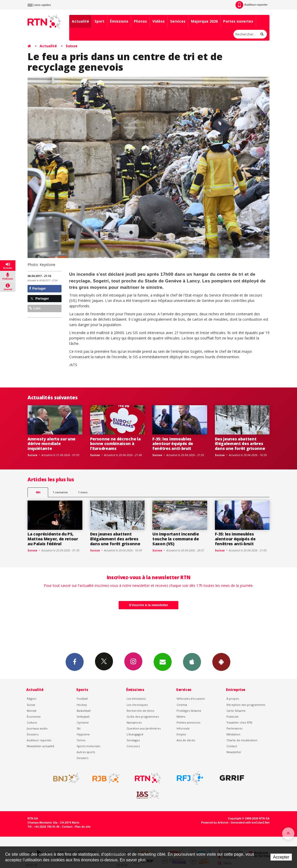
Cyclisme (83, 722)
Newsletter (234, 752)
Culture (32, 722)
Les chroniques (137, 705)
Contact (232, 746)
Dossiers (33, 734)
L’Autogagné (135, 734)
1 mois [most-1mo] (83, 492)
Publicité (233, 717)
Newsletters (163, 662)
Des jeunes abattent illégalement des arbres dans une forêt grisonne (240, 444)
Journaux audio (37, 728)
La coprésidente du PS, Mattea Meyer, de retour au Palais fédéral (53, 539)
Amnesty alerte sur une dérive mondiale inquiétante (51, 444)
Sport (99, 21)
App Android (221, 662)
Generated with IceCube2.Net (250, 823)
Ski (79, 728)
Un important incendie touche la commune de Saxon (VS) (176, 539)
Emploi (181, 734)
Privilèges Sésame (189, 711)
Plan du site (82, 827)
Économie (34, 717)
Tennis (81, 740)
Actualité (80, 21)
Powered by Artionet (215, 823)
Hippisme (83, 734)
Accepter (281, 857)
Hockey (82, 705)
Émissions (119, 21)
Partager (37, 288)
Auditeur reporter (39, 740)
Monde (32, 711)
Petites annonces (188, 722)
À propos (233, 699)
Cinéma (182, 705)
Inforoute (183, 728)
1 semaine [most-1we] (60, 492)
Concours (133, 746)
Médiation (233, 734)
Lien (35, 308)
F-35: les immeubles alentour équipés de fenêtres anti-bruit (173, 444)
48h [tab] (38, 492)
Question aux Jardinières (144, 728)
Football (82, 699)
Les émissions (136, 699)
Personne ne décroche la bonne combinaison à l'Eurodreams (115, 444)
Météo (181, 717)
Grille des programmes (143, 717)
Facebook (75, 662)
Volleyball (83, 717)
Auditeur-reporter (252, 5)
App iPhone (192, 662)
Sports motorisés (88, 746)
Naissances (134, 722)
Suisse (72, 46)
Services (178, 21)
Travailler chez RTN (239, 722)
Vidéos (159, 21)
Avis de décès (186, 740)
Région (32, 699)
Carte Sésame (236, 711)
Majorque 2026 (204, 21)
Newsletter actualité (41, 746)
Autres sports (86, 752)
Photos (140, 21)
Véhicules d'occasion (191, 699)
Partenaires (234, 728)
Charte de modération (242, 740)
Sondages (133, 740)
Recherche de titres (140, 711)
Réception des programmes (246, 705)
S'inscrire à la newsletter (148, 605)
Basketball (84, 711)
